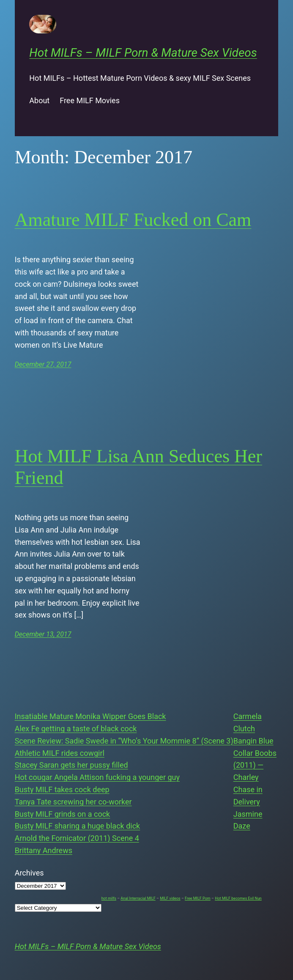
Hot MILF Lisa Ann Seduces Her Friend (138, 467)
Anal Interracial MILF (138, 898)
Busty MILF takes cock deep (62, 789)
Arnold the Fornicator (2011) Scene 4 (77, 838)
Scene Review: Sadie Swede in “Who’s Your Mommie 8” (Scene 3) (124, 741)
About (39, 100)
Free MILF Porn (198, 898)
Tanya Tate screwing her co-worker (73, 802)
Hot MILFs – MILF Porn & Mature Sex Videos (143, 53)
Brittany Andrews (44, 850)
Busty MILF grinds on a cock (63, 814)
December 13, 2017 (43, 634)
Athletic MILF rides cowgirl (60, 753)
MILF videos (170, 898)
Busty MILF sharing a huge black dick (78, 826)
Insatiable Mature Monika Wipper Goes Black (90, 716)
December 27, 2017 (43, 364)
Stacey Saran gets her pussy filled (71, 765)
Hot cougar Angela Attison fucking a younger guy (97, 777)
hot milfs (109, 898)
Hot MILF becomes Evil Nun (238, 898)
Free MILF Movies (90, 100)
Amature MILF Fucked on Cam (133, 220)
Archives (29, 873)
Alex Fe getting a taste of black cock (76, 729)
